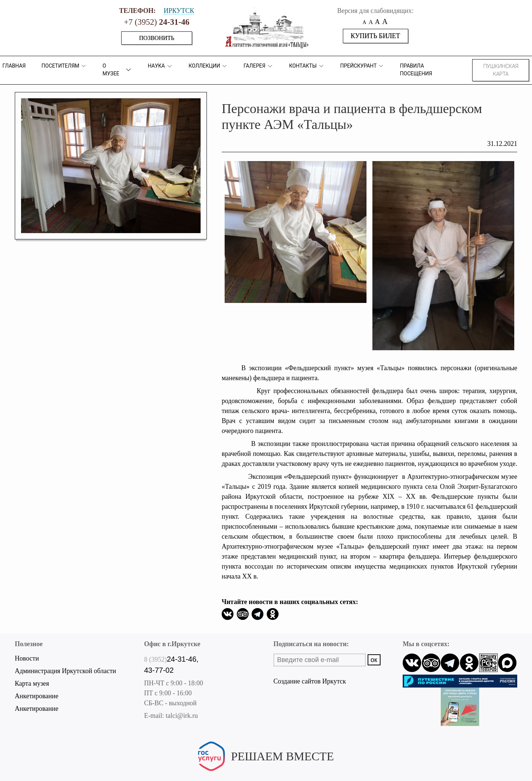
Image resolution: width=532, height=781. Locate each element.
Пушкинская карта (501, 70)
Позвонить (156, 38)
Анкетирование (37, 696)
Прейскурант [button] (362, 66)
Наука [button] (160, 66)
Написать (266, 768)
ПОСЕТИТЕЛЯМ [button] (64, 66)
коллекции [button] (208, 66)
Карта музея (32, 683)
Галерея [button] (258, 66)
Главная (14, 66)
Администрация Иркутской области (65, 671)
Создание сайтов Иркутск (310, 681)
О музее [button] (117, 70)
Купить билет (375, 36)
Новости (27, 658)
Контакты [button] (306, 66)
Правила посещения (416, 70)
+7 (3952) (157, 22)
